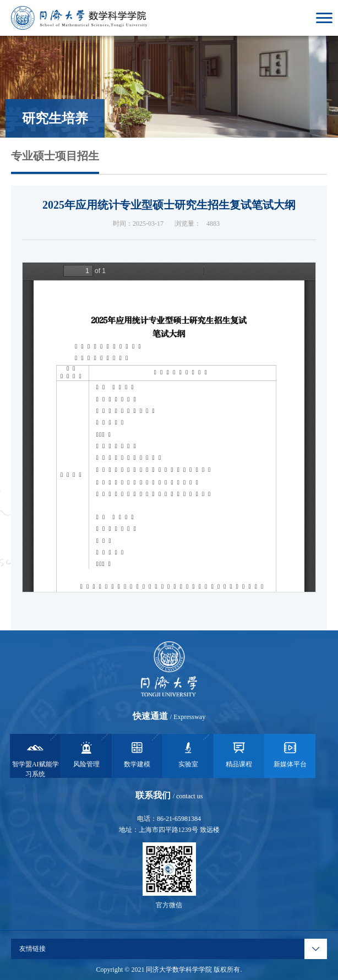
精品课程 (239, 754)
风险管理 (86, 754)
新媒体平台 (290, 754)
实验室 (188, 754)
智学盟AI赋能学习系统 (36, 759)
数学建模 (137, 754)
